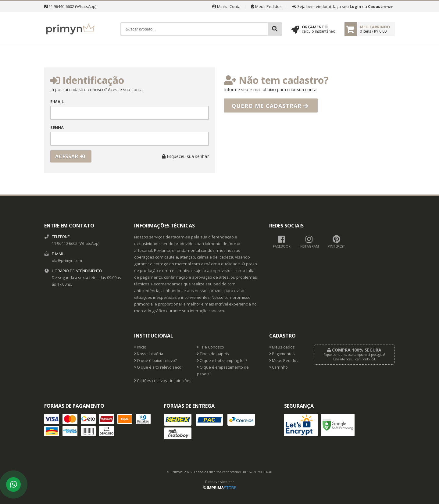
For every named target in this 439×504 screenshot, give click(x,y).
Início (140, 347)
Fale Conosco (211, 347)
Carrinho (278, 367)
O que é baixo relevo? (155, 361)
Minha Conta (226, 6)
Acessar (70, 156)
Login (355, 6)
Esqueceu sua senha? (185, 156)
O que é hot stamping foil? (222, 361)
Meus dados (282, 347)
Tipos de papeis (213, 354)
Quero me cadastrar (270, 106)
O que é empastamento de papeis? (223, 371)
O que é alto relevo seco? (159, 367)
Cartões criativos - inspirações (163, 381)
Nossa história (149, 354)
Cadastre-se (380, 6)
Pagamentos (282, 354)
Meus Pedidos (266, 6)
